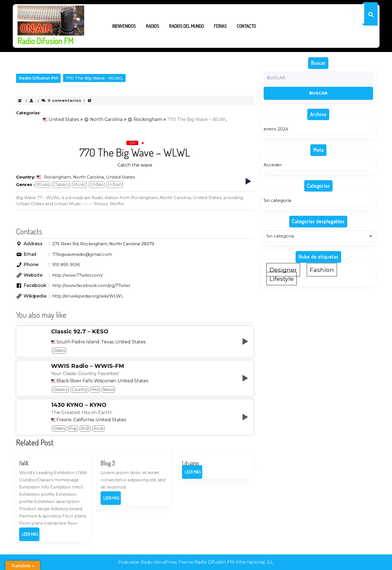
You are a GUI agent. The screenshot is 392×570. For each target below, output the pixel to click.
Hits (95, 390)
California (84, 420)
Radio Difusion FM (45, 41)
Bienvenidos (124, 26)
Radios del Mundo (187, 26)
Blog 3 (108, 463)
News (108, 390)
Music (79, 184)
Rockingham (145, 119)
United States (61, 119)
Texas (107, 342)
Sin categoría (277, 200)
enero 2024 (276, 129)
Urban (115, 184)
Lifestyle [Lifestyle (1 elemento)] (282, 279)
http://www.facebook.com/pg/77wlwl (91, 285)
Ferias (220, 26)
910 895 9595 (66, 265)
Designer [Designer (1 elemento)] (283, 270)
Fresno (64, 420)
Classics (61, 184)
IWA (24, 463)
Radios (153, 26)
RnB (85, 428)
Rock (98, 428)
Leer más (31, 536)
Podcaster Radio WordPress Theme (156, 562)
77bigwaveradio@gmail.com (82, 254)
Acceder (273, 165)
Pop (73, 428)
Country (79, 390)
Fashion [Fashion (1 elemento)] (322, 270)
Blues (43, 184)
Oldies (97, 184)
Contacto (246, 26)
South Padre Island (78, 342)
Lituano (190, 463)
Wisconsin (105, 381)
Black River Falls (74, 381)
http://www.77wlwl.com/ (78, 275)
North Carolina (103, 119)
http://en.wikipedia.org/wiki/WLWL (88, 296)
